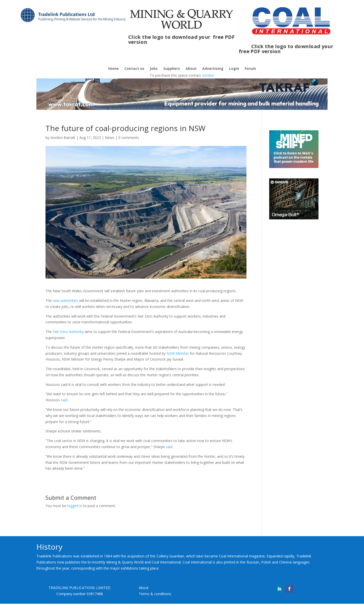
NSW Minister (178, 353)
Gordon (208, 75)
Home (113, 69)
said (64, 400)
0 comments (129, 138)
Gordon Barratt (63, 138)
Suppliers (172, 69)
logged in (75, 506)
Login (234, 69)
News (110, 138)
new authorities (65, 300)
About (191, 69)
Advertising (213, 69)
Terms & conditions (155, 594)
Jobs (154, 69)
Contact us (134, 69)
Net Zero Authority (68, 332)
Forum (250, 69)
